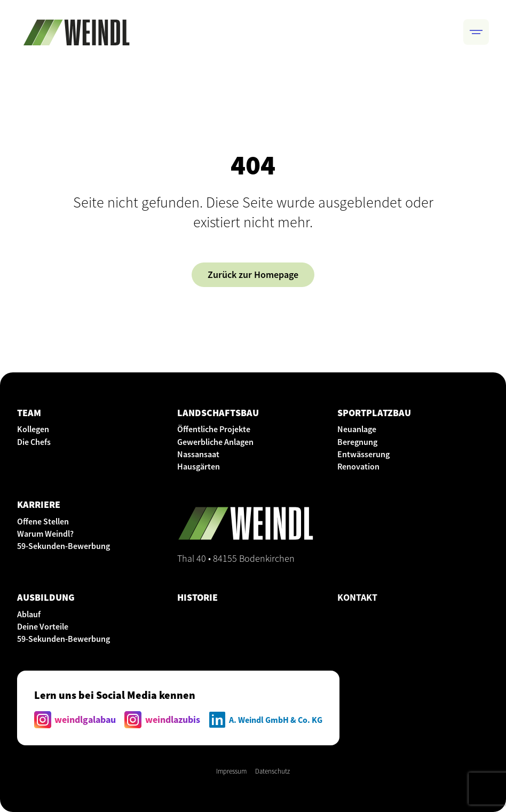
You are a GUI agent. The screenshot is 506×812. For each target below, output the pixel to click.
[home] (76, 32)
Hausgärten (199, 466)
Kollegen (33, 429)
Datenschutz (272, 771)
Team (29, 413)
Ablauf (29, 614)
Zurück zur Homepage (253, 274)
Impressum (231, 771)
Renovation (358, 466)
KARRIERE (39, 504)
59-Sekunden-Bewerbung (64, 546)
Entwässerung (363, 454)
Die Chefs (34, 442)
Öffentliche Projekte (214, 429)
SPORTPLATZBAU (374, 413)
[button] (476, 32)
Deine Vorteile (43, 626)
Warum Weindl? (45, 534)
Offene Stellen (43, 521)
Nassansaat (198, 454)
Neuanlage (357, 429)
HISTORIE (197, 597)
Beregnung (357, 442)
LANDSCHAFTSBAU (218, 413)
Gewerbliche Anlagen (215, 442)
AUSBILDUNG (46, 597)
